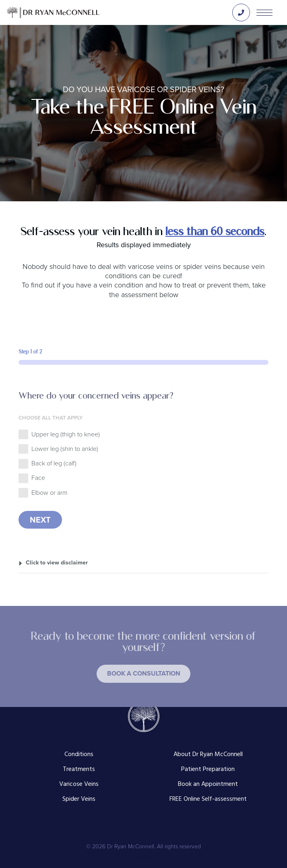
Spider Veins (79, 799)
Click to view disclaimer (57, 562)
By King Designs (143, 857)
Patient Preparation (208, 770)
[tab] (144, 562)
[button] (143, 674)
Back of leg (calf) (54, 463)
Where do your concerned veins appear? (96, 395)
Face (38, 478)
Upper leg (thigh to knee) (66, 434)
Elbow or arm (50, 493)
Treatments (79, 770)
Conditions (79, 755)
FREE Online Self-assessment (208, 799)
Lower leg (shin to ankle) (65, 449)
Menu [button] (264, 12)
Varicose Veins (79, 784)
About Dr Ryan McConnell (208, 755)
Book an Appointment (208, 784)
